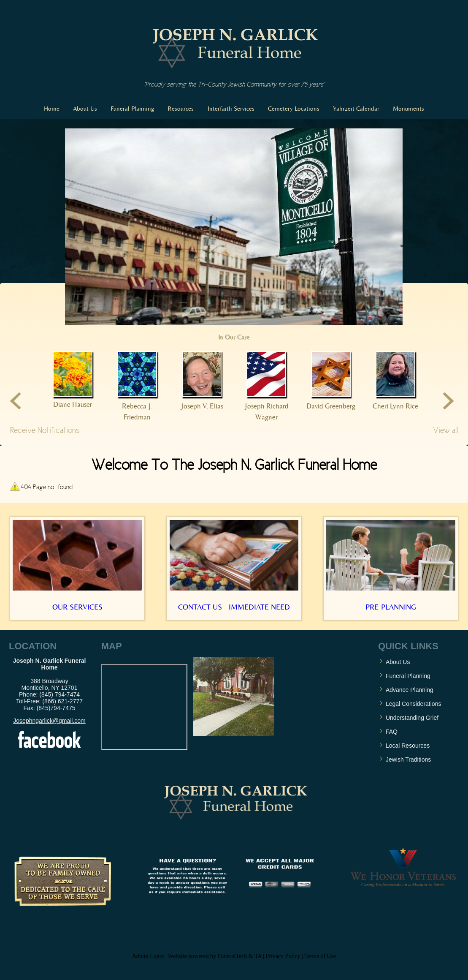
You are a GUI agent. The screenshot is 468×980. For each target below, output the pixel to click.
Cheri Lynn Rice (395, 406)
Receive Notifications (45, 430)
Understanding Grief (412, 718)
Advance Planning (410, 690)
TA (258, 956)
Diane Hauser (73, 404)
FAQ (392, 732)
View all (445, 430)
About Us (398, 662)
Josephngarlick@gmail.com (49, 721)
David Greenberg (331, 406)
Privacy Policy (283, 956)
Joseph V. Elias (202, 406)
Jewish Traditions (408, 759)
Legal (394, 704)
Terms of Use (320, 956)
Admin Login (148, 956)
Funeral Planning (408, 676)
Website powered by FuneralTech (207, 956)
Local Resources (408, 746)
